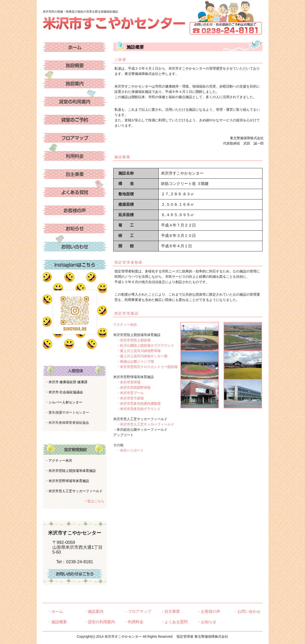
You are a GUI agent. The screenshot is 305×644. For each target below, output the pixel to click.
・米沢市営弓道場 (128, 398)
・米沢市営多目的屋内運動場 (137, 403)
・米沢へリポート (128, 450)
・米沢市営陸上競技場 (132, 340)
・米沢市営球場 (127, 382)
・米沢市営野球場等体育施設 (67, 481)
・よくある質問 (174, 622)
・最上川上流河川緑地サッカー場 (140, 356)
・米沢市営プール (128, 393)
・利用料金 (134, 622)
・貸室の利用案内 (99, 622)
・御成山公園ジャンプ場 (134, 361)
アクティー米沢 (125, 325)
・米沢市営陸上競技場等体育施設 (71, 471)
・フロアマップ (138, 611)
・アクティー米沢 (59, 461)
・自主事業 (170, 611)
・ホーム (55, 611)
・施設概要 (57, 622)
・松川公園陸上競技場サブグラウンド (144, 345)
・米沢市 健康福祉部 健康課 (66, 382)
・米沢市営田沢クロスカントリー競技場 (145, 367)
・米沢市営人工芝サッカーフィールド (144, 424)
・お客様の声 (209, 611)
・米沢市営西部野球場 (132, 388)
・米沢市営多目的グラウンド (137, 409)
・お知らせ (207, 622)
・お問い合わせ (247, 611)
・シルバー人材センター (64, 402)
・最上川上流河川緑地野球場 (137, 351)
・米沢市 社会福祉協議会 (64, 392)
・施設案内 (94, 611)
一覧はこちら (94, 501)
